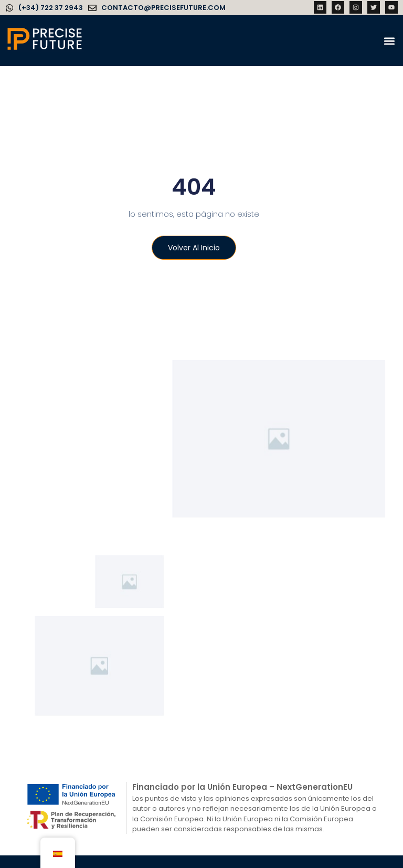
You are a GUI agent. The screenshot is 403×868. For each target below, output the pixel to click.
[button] (389, 41)
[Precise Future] (45, 49)
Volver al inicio (192, 249)
